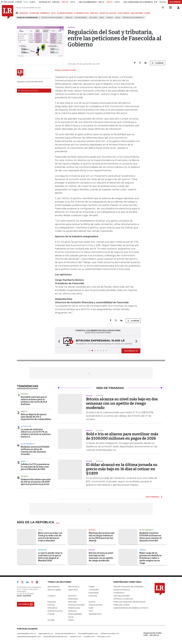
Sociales (51, 620)
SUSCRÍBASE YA (131, 351)
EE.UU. (40, 530)
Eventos (92, 602)
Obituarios (72, 611)
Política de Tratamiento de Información (130, 602)
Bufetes (92, 530)
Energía (24, 411)
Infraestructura (74, 608)
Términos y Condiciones (123, 599)
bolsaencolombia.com (110, 633)
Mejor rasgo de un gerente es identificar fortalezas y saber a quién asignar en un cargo (151, 558)
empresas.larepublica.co (65, 633)
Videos (71, 620)
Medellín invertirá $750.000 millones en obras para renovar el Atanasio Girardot (150, 537)
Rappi (102, 18)
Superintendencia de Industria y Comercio (131, 608)
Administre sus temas (28, 90)
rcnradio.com (89, 636)
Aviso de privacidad (122, 596)
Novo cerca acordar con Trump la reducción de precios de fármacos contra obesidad (50, 537)
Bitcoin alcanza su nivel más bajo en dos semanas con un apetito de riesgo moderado (122, 403)
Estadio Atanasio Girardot (52, 18)
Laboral (143, 550)
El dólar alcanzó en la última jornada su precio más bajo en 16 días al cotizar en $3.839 (122, 469)
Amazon (110, 18)
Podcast (51, 614)
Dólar (118, 18)
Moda (23, 461)
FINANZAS (24, 13)
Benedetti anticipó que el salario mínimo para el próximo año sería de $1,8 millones (34, 401)
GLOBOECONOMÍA (65, 13)
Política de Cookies (122, 605)
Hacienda (24, 394)
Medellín (69, 18)
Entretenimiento (28, 444)
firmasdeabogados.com (88, 633)
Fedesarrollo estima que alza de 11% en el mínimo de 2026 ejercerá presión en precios (36, 482)
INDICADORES (137, 13)
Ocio (91, 611)
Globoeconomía (95, 605)
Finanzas (51, 605)
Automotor (26, 426)
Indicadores (52, 608)
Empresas (52, 602)
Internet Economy (55, 611)
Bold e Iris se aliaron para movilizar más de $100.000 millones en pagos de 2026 (122, 436)
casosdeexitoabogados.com (29, 636)
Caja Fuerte (73, 590)
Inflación (93, 18)
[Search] (163, 8)
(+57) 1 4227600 (24, 596)
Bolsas (92, 550)
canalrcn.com (75, 636)
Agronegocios (53, 587)
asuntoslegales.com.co (26, 633)
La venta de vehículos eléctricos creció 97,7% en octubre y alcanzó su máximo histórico (36, 433)
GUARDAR (158, 63)
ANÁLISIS (94, 13)
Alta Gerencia (74, 587)
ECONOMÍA (34, 13)
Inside (91, 608)
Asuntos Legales (54, 590)
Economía (93, 596)
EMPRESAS (45, 13)
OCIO (53, 13)
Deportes (42, 550)
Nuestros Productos (122, 590)
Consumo (52, 596)
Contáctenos (119, 593)
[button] (58, 342)
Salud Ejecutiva (95, 614)
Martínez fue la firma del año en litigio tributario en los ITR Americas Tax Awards (102, 537)
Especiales (72, 602)
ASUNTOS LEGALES (108, 13)
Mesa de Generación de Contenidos (128, 587)
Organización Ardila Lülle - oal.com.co (152, 634)
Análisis (92, 587)
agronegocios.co (46, 633)
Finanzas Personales (76, 605)
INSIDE (147, 13)
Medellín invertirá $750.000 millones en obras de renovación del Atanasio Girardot (35, 451)
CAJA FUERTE (124, 13)
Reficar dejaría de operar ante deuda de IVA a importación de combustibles (36, 417)
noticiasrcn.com (104, 636)
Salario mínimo (81, 18)
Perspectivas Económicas (133, 18)
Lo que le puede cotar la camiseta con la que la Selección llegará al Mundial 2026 (50, 557)
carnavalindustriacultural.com (55, 636)
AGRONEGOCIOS (81, 13)
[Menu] (17, 13)
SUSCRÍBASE (175, 2)
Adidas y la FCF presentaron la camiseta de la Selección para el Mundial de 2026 (35, 467)
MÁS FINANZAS (153, 497)
